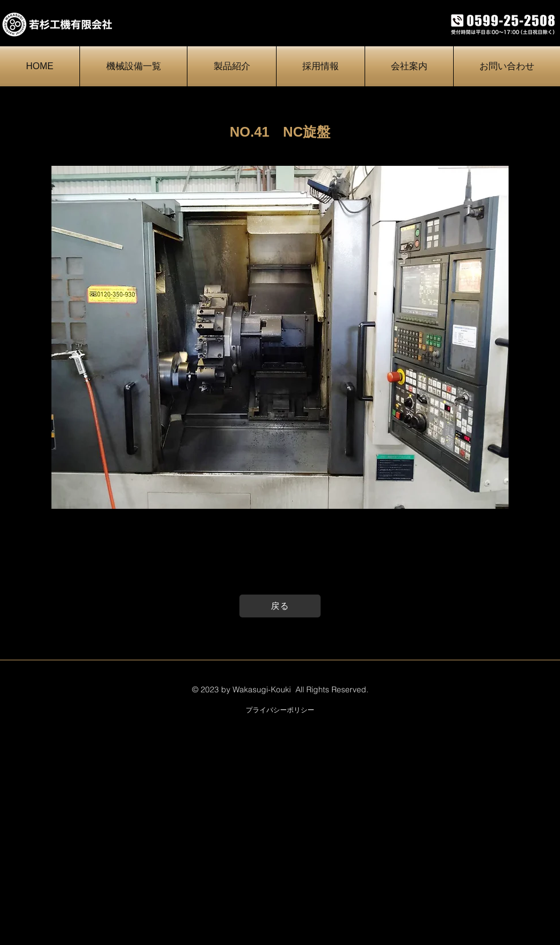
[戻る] (280, 606)
